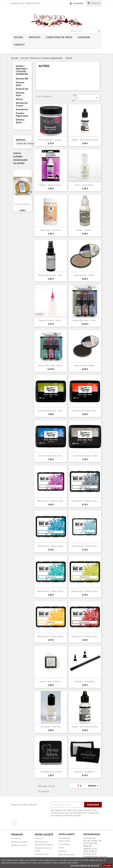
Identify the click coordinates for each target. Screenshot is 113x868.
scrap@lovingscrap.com (95, 856)
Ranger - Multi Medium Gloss (85, 727)
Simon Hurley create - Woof (85, 456)
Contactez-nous (42, 854)
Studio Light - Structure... (51, 230)
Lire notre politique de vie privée (85, 865)
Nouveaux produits (20, 842)
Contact (19, 45)
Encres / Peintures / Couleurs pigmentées (22, 70)
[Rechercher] (85, 31)
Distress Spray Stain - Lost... (51, 275)
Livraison (84, 37)
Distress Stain (20, 94)
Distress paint (20, 84)
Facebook (14, 823)
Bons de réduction (67, 855)
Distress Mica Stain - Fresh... (85, 320)
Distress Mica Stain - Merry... (51, 365)
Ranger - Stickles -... (85, 230)
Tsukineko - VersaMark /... (85, 772)
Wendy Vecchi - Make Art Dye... (51, 501)
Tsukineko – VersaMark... (85, 681)
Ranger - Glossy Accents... (51, 185)
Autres (19, 99)
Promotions (16, 838)
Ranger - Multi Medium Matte (85, 140)
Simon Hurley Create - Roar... (85, 411)
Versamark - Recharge (51, 727)
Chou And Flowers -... (23, 205)
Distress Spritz (20, 121)
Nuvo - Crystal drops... (85, 185)
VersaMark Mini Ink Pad (51, 772)
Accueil (19, 37)
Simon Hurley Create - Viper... (51, 411)
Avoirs (61, 848)
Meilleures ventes (19, 845)
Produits (35, 37)
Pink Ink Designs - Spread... (51, 140)
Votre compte (67, 834)
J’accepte (107, 865)
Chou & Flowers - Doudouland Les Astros (20, 158)
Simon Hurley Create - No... (51, 456)
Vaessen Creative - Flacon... (51, 320)
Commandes (64, 844)
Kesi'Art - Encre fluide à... (51, 681)
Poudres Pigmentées (22, 115)
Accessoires (22, 109)
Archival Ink (22, 89)
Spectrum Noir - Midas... (85, 275)
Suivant (94, 786)
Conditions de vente (59, 37)
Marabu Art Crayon (22, 104)
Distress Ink (22, 79)
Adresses (63, 851)
